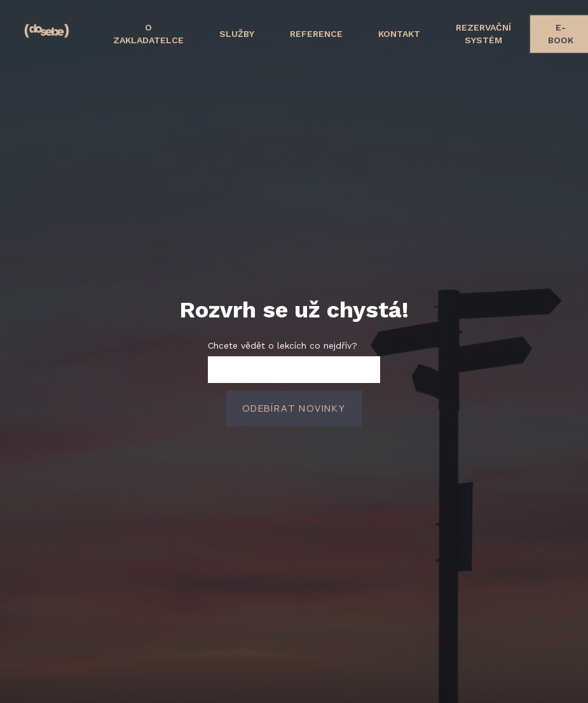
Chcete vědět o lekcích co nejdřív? (283, 341)
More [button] (521, 29)
